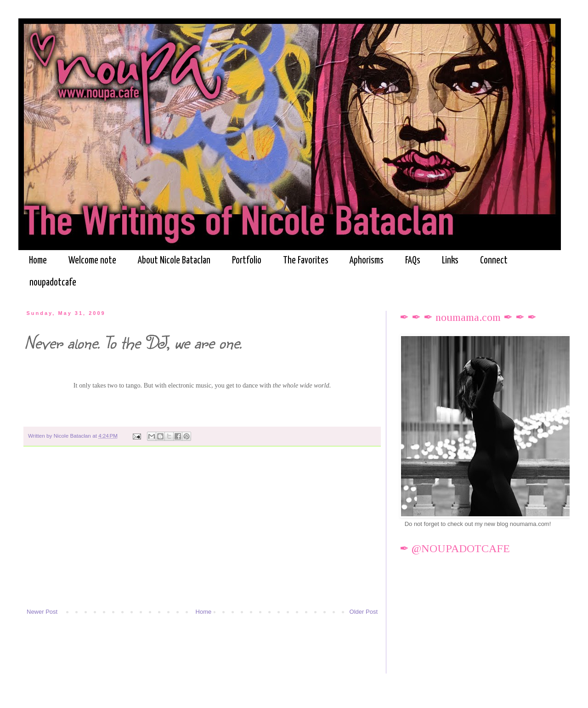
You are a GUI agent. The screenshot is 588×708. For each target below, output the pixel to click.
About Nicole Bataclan (174, 261)
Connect (494, 261)
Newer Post (42, 612)
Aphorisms (367, 261)
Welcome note (92, 261)
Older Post (364, 612)
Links (450, 261)
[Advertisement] (202, 531)
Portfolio (247, 261)
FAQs (413, 261)
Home (38, 261)
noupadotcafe (53, 283)
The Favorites (306, 261)
